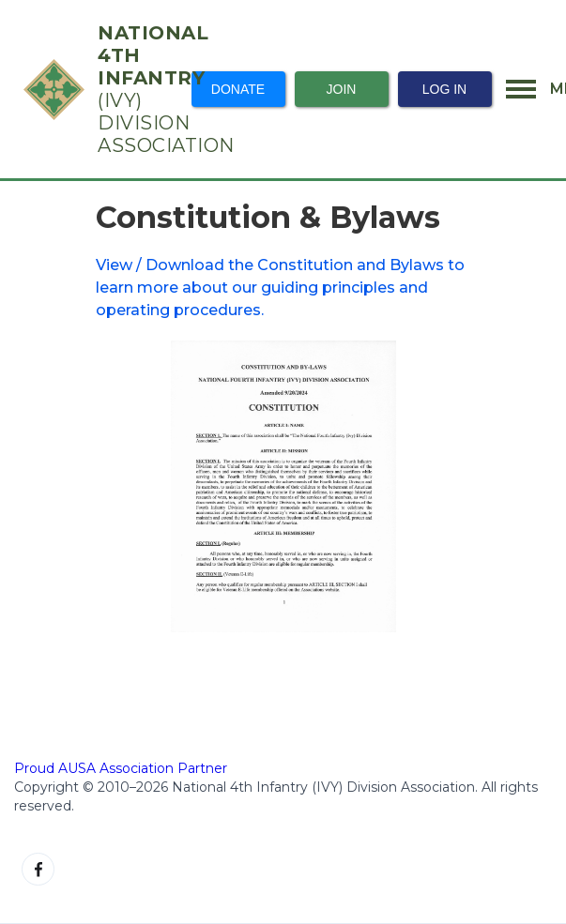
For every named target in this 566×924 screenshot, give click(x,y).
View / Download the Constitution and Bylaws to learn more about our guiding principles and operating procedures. (280, 288)
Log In (444, 89)
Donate (238, 89)
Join (342, 89)
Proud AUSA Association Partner (121, 768)
